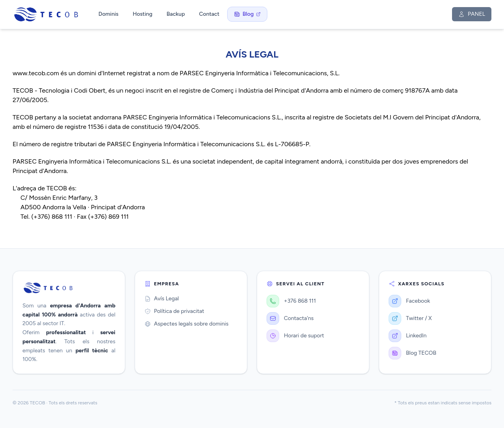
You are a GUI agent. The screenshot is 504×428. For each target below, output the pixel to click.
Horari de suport (295, 336)
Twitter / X (410, 318)
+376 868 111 (291, 301)
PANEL (472, 14)
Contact (209, 14)
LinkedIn (408, 336)
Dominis (108, 14)
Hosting (143, 14)
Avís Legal (162, 299)
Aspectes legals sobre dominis (186, 324)
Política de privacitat (174, 311)
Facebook (409, 301)
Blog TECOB (412, 353)
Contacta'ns (290, 318)
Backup (176, 14)
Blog (247, 14)
